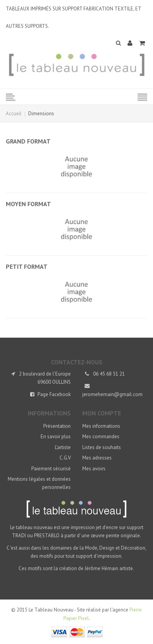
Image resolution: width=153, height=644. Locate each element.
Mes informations (101, 426)
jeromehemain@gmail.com (112, 394)
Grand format (28, 141)
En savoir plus (56, 436)
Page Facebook (54, 394)
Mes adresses (97, 458)
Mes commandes (101, 436)
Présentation (57, 426)
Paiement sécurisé (51, 469)
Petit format (27, 266)
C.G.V (65, 458)
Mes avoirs (94, 469)
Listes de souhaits (102, 447)
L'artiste (63, 447)
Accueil (14, 114)
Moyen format (28, 204)
